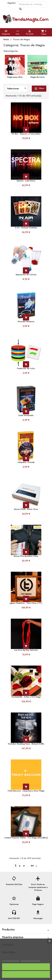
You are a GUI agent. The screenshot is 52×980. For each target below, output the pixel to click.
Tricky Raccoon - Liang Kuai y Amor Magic (26, 791)
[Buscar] (32, 4)
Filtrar (39, 89)
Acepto (26, 967)
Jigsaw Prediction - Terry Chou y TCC (26, 603)
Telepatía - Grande (26, 462)
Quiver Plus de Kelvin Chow (26, 556)
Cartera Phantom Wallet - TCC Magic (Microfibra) (26, 838)
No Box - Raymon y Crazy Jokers (26, 134)
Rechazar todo (26, 974)
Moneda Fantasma (26, 322)
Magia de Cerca (37, 77)
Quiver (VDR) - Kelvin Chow (26, 509)
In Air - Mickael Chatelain (26, 228)
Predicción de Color (26, 368)
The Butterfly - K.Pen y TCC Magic (26, 697)
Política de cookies (11, 960)
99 (32, 866)
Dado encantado (26, 415)
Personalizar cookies (31, 960)
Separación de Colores (26, 275)
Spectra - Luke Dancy (26, 181)
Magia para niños (15, 77)
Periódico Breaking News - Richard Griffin (26, 744)
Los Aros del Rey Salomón (26, 650)
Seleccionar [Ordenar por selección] (17, 88)
